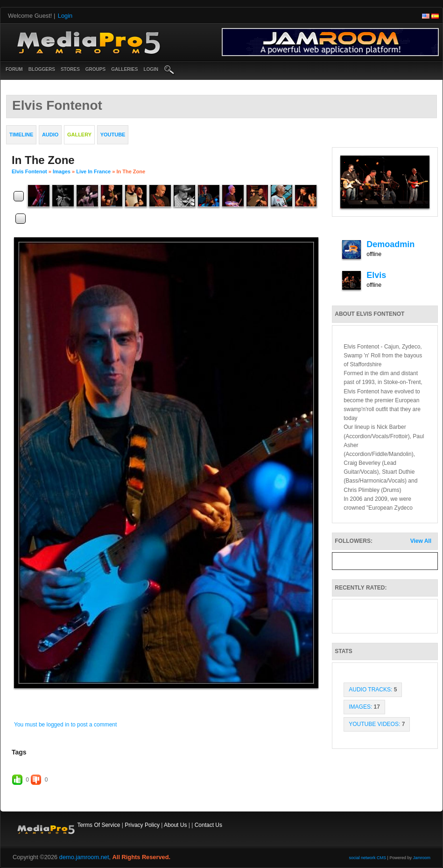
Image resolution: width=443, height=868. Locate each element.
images (62, 171)
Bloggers (42, 69)
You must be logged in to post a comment (65, 725)
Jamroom (422, 858)
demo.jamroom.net (84, 857)
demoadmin (390, 244)
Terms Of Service (98, 825)
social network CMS (368, 858)
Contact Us (208, 825)
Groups (95, 69)
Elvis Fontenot (29, 171)
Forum (14, 69)
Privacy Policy (142, 825)
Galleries (124, 69)
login (151, 69)
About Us (175, 825)
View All (421, 541)
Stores (70, 69)
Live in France (93, 171)
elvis (376, 275)
